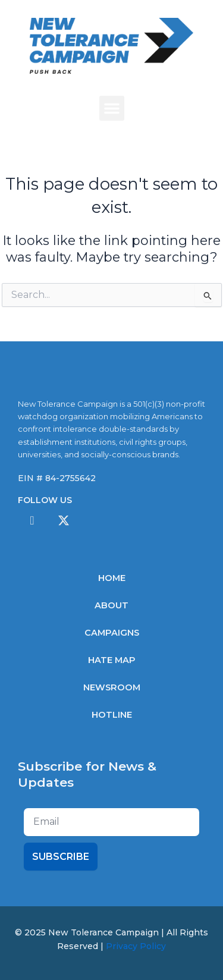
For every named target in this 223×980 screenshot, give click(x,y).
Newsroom (112, 687)
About (111, 605)
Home (112, 578)
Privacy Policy (136, 946)
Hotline (112, 715)
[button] (112, 108)
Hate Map (112, 660)
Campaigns (112, 633)
